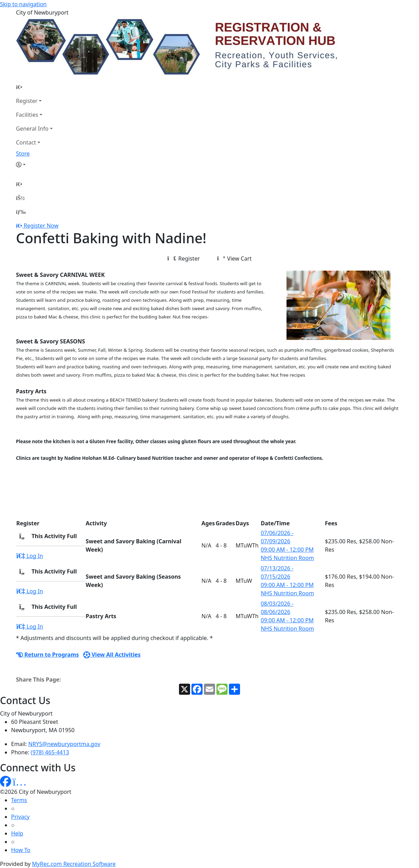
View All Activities (112, 655)
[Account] (34, 165)
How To (21, 850)
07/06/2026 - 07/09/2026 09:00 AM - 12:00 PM (287, 541)
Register (27, 101)
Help (17, 833)
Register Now (41, 226)
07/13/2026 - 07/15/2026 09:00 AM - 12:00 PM (287, 577)
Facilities (27, 115)
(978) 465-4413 (50, 752)
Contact (26, 142)
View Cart (234, 258)
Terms (19, 800)
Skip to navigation (23, 4)
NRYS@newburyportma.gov (64, 744)
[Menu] (21, 212)
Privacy (20, 817)
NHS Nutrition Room (287, 558)
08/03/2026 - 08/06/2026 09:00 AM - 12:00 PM (287, 612)
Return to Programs (47, 655)
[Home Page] (34, 87)
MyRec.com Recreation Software (74, 864)
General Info (32, 129)
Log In (30, 556)
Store (23, 154)
